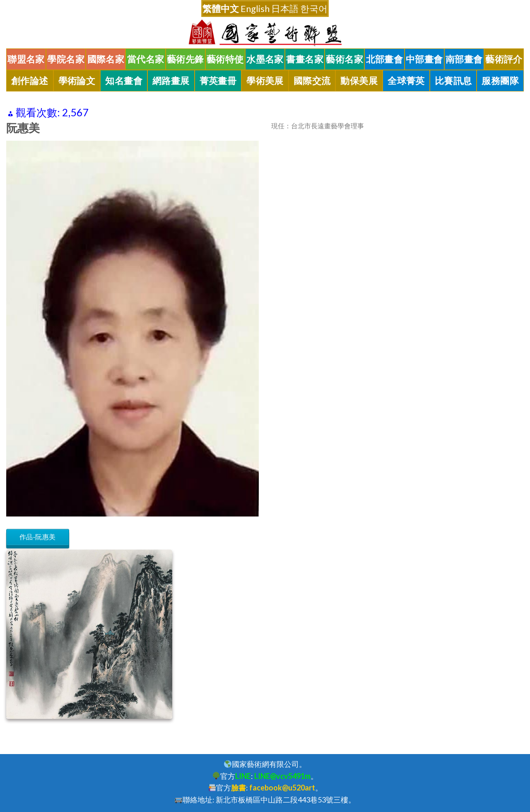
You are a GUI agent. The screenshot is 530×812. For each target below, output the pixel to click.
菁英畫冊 (218, 81)
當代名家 (146, 59)
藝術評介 (504, 59)
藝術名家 (344, 59)
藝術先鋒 (185, 59)
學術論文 (77, 81)
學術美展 (265, 81)
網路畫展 (171, 81)
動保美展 (359, 81)
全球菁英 (406, 81)
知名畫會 (124, 81)
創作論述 (30, 81)
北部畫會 (385, 59)
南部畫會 (464, 59)
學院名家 (66, 59)
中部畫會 (424, 59)
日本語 (285, 8)
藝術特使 (225, 59)
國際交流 (312, 81)
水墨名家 (265, 59)
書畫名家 (305, 59)
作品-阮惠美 (38, 537)
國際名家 (106, 59)
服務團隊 (500, 81)
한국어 (314, 8)
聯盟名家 (26, 59)
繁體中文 (221, 8)
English (255, 8)
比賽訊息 (453, 81)
